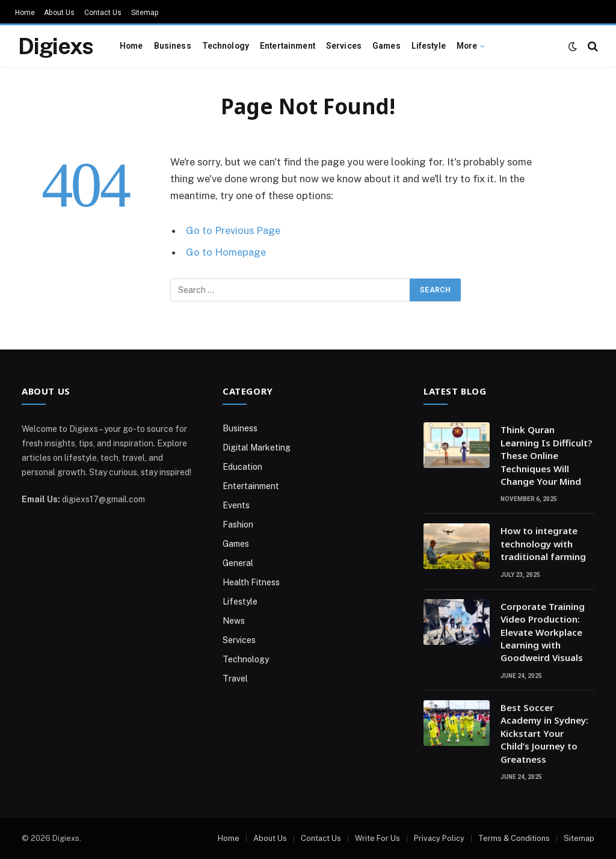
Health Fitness (251, 582)
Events (236, 505)
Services (344, 46)
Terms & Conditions (514, 838)
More (467, 46)
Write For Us (377, 838)
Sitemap (145, 13)
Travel (235, 679)
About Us (59, 13)
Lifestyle (429, 46)
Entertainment (288, 46)
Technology (226, 46)
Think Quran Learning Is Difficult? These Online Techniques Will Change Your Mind (546, 455)
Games (387, 46)
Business (173, 46)
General (238, 563)
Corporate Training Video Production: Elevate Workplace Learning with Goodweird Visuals (543, 632)
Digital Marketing (257, 448)
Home (25, 13)
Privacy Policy (439, 838)
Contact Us (103, 13)
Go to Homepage (226, 252)
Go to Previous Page (233, 230)
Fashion (238, 525)
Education (242, 467)
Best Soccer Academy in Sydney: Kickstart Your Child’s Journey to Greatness (544, 733)
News (234, 621)
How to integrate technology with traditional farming (543, 543)
